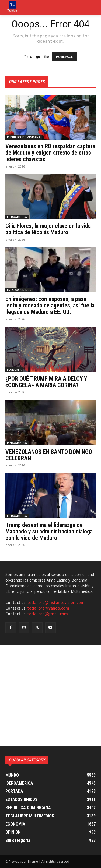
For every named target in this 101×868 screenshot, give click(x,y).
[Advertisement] (50, 695)
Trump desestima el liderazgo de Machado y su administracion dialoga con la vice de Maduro (49, 531)
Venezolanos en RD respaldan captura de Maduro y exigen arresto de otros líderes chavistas (50, 153)
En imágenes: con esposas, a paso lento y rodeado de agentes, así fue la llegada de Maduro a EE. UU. (50, 305)
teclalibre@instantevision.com (56, 603)
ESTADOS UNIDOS (19, 290)
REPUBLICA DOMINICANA (24, 137)
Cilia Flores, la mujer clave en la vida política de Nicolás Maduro (48, 229)
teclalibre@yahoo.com (48, 608)
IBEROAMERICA (17, 217)
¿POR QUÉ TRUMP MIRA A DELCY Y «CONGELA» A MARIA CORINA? (46, 382)
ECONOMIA (14, 370)
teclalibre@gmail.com (48, 614)
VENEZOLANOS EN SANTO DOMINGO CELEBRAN (49, 455)
